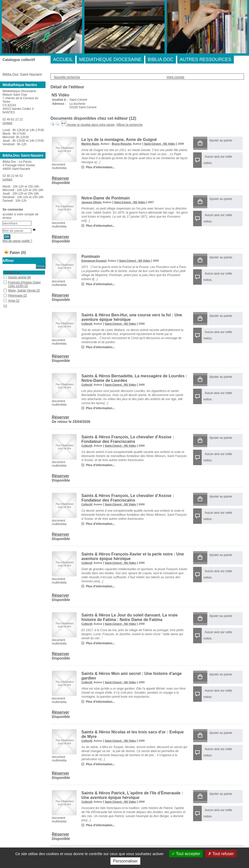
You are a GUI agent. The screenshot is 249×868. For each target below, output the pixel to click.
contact (7, 123)
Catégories (12, 273)
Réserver (61, 178)
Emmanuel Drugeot (94, 261)
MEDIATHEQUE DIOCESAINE (110, 59)
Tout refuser (221, 854)
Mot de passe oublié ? (17, 241)
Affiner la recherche (129, 125)
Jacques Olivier (91, 202)
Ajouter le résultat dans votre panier (91, 125)
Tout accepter (186, 854)
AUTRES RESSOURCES (206, 59)
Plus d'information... (100, 167)
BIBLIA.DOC (161, 59)
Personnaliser (125, 861)
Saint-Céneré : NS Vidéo (160, 144)
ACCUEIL (63, 59)
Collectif (87, 324)
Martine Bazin (90, 144)
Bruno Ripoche (121, 144)
